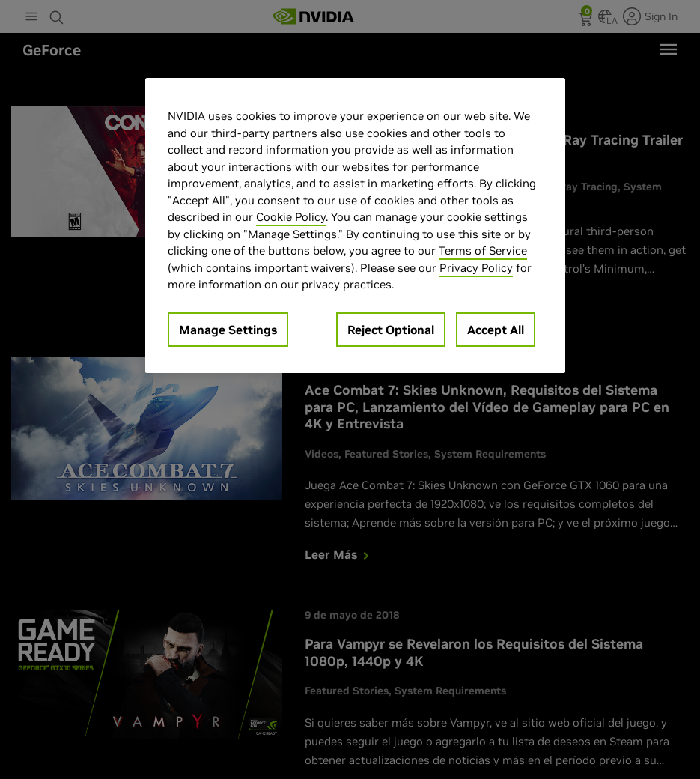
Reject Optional (391, 330)
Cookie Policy (291, 217)
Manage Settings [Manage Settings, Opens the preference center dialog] (228, 330)
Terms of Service (483, 251)
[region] (355, 225)
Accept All (496, 330)
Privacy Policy (476, 268)
